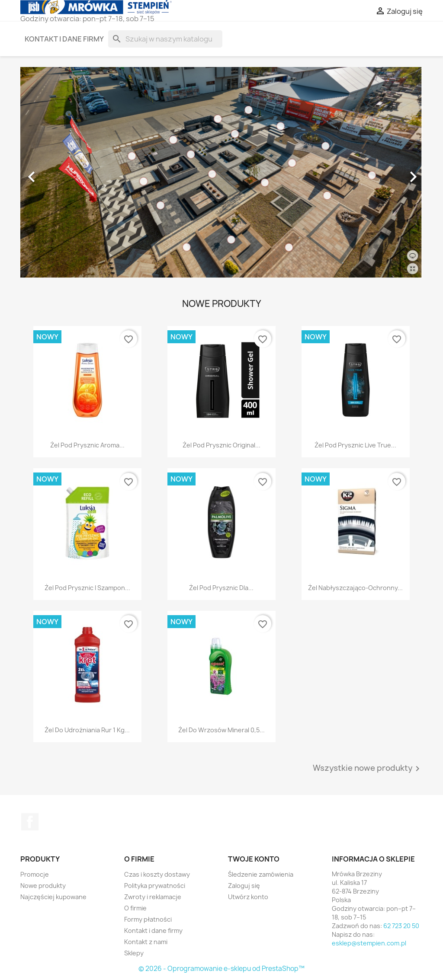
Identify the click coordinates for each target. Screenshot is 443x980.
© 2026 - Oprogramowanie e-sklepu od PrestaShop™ (221, 969)
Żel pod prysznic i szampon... (87, 588)
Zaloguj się (244, 886)
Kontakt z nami (146, 942)
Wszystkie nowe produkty (368, 769)
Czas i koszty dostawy (157, 874)
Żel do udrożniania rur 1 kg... (87, 730)
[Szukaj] (165, 39)
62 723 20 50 (401, 926)
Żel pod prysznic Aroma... (87, 445)
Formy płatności (148, 919)
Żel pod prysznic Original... (221, 445)
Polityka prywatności (155, 886)
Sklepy (134, 953)
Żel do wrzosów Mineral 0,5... (221, 730)
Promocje (35, 874)
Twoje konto (254, 859)
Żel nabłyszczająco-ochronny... (355, 588)
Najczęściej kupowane (53, 897)
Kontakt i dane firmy (64, 39)
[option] (221, 172)
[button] (51, 172)
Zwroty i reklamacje (153, 897)
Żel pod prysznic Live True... (355, 445)
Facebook (30, 822)
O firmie (135, 908)
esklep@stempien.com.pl (369, 943)
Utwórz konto (248, 897)
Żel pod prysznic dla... (221, 588)
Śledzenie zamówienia (261, 874)
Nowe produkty (43, 886)
